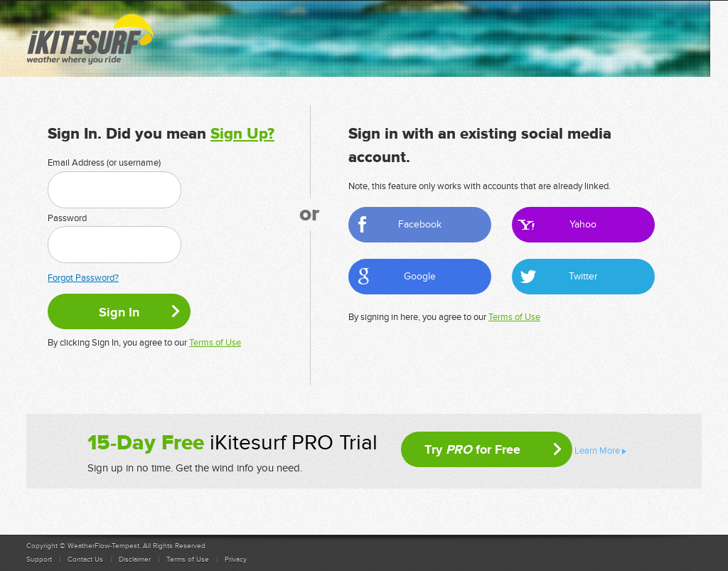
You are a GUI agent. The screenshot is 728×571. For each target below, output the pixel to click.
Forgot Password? (83, 278)
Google (420, 276)
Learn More (597, 451)
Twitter (583, 276)
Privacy (236, 560)
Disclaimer (135, 560)
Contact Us (85, 560)
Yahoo (583, 224)
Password (67, 218)
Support (39, 560)
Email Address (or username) (104, 163)
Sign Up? (242, 134)
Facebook (420, 224)
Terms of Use (215, 343)
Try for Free (472, 449)
